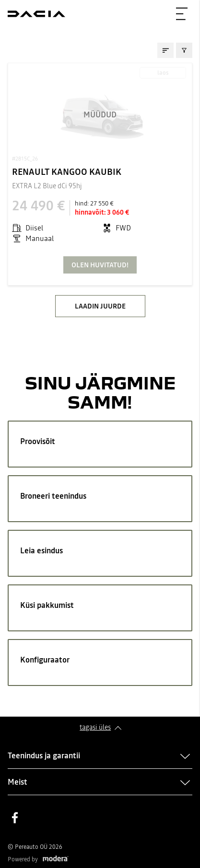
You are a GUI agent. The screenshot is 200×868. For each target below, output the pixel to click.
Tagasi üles (95, 727)
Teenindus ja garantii (44, 755)
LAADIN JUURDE (100, 306)
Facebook (15, 818)
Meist (18, 782)
